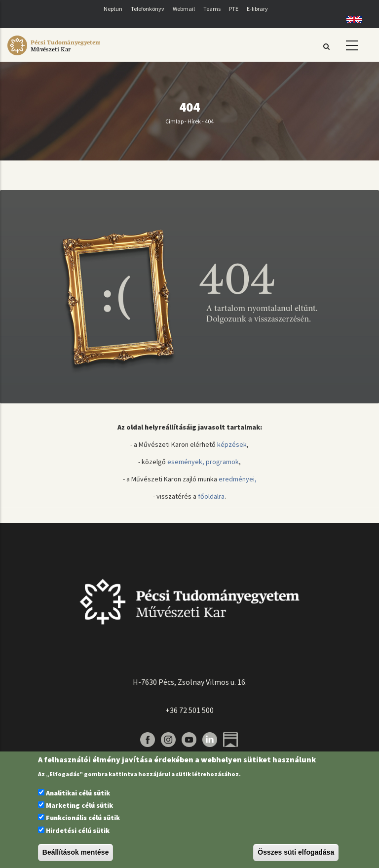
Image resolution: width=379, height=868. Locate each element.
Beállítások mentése (76, 852)
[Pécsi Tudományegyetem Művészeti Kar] (54, 55)
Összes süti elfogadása (296, 852)
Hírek (194, 121)
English (351, 20)
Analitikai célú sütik (78, 793)
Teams (212, 9)
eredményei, (238, 479)
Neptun (113, 9)
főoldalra (211, 496)
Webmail (184, 9)
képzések (232, 444)
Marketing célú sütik (79, 805)
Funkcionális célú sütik (83, 818)
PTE (234, 9)
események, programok (203, 462)
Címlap (174, 121)
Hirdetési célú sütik (78, 830)
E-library (257, 9)
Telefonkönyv (148, 9)
